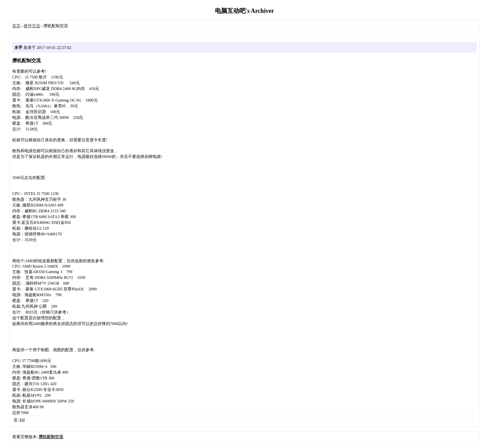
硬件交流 (32, 26)
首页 (16, 26)
